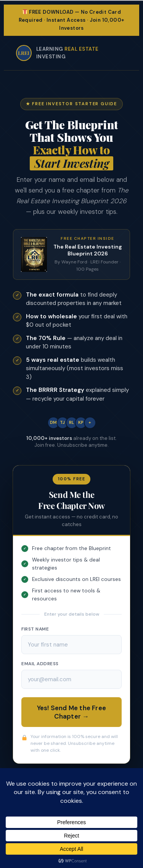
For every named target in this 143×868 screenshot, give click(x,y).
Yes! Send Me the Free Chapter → (71, 712)
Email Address (40, 664)
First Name (35, 629)
